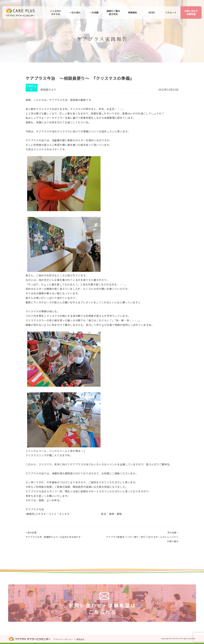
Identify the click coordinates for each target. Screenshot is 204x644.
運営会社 (80, 639)
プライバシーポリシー (63, 639)
